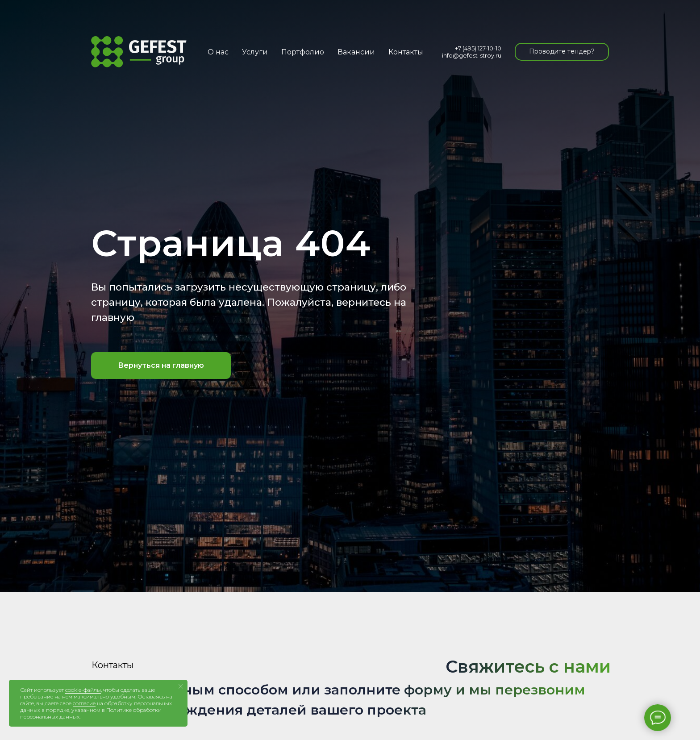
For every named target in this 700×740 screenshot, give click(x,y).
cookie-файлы (83, 690)
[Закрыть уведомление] (181, 686)
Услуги (255, 52)
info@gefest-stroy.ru (472, 55)
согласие (84, 703)
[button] (562, 52)
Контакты (406, 52)
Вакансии (356, 52)
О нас (218, 52)
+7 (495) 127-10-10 (478, 48)
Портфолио (303, 52)
